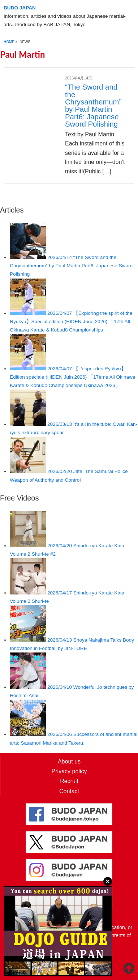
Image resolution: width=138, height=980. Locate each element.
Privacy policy (69, 771)
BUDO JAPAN (20, 8)
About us (69, 761)
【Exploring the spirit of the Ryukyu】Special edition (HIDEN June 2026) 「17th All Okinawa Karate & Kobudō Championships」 (71, 322)
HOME (9, 42)
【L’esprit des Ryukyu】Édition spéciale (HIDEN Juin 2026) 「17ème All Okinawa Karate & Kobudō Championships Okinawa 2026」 (72, 377)
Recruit (69, 781)
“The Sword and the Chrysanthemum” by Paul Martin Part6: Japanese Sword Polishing (93, 106)
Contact (69, 791)
